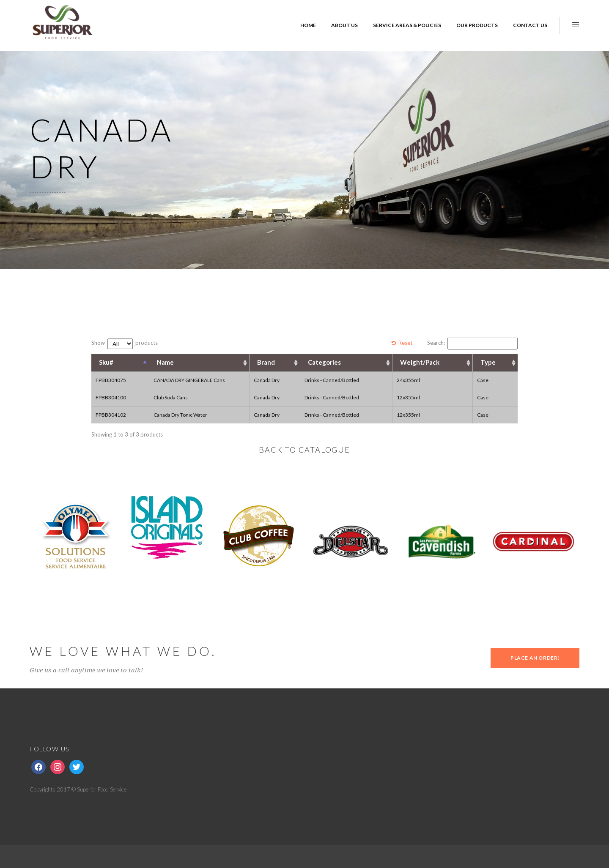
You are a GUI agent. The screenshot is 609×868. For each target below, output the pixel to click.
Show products (125, 344)
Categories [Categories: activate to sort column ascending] (324, 362)
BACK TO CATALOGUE (304, 450)
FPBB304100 (111, 397)
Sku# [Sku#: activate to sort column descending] (106, 362)
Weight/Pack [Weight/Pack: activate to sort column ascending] (420, 362)
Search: (472, 344)
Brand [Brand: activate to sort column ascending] (266, 362)
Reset (405, 343)
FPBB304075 (111, 380)
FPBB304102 (111, 415)
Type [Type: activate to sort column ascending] (488, 362)
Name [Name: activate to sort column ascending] (165, 362)
